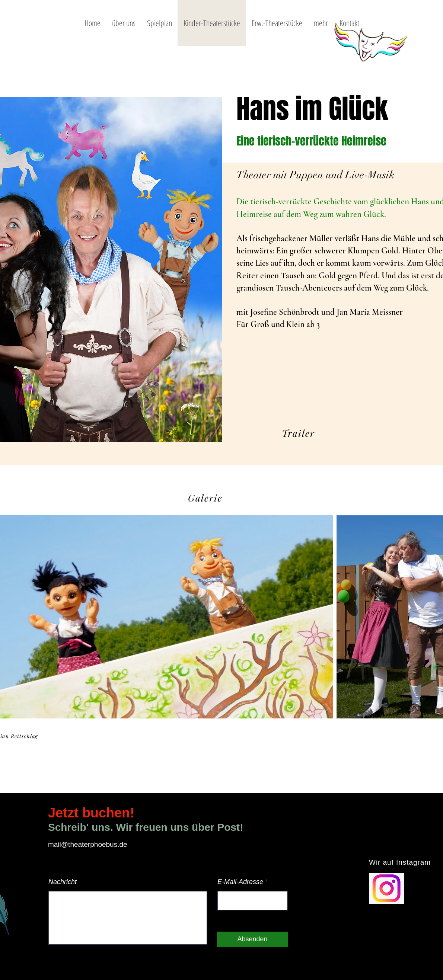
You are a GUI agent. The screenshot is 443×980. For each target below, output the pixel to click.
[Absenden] (252, 939)
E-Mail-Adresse (240, 882)
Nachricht (63, 882)
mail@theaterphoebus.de (88, 844)
